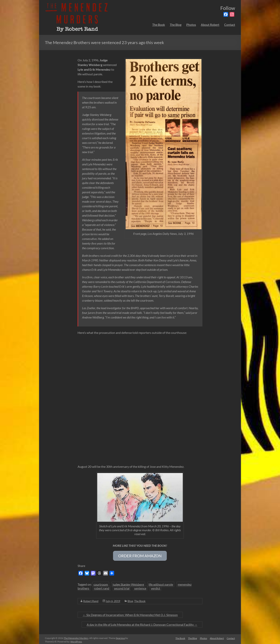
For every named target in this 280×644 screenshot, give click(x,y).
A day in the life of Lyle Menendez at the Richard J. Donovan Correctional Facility (142, 623)
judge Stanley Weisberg (128, 583)
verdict (156, 587)
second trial (122, 587)
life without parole (161, 583)
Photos (191, 25)
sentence (140, 587)
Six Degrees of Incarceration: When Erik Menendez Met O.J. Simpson (130, 613)
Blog (130, 600)
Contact (230, 25)
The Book (159, 25)
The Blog (176, 25)
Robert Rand (91, 600)
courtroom (101, 583)
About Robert (210, 25)
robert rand (102, 587)
